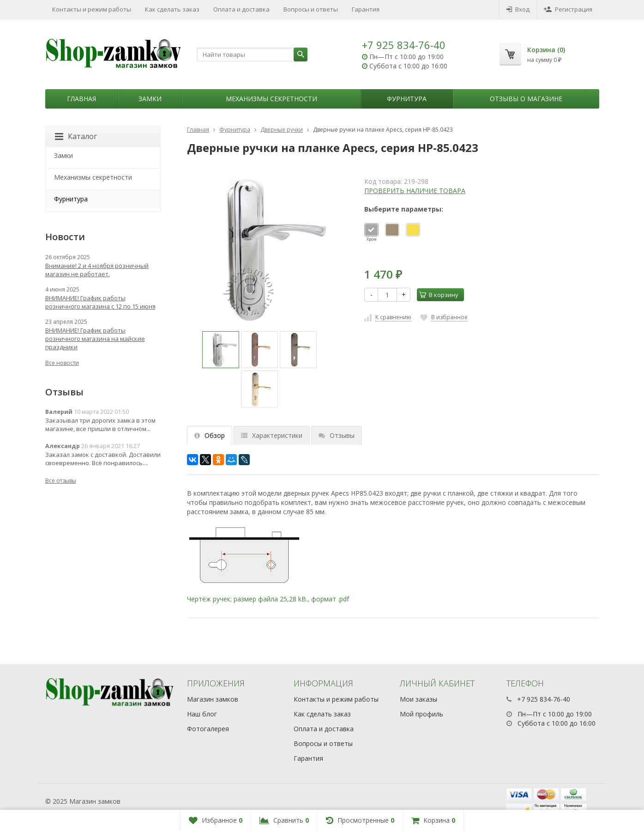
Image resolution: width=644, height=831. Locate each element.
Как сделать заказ (172, 9)
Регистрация (568, 9)
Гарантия (366, 9)
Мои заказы (418, 699)
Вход (518, 9)
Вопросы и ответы (311, 9)
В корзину (439, 295)
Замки (150, 99)
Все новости (62, 363)
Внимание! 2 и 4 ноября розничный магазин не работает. (97, 270)
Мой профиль (421, 714)
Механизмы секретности (271, 99)
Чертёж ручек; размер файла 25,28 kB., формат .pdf (268, 599)
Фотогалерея (208, 729)
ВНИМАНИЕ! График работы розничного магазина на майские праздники (95, 339)
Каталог (76, 136)
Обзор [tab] (210, 435)
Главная (81, 99)
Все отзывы (61, 481)
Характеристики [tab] (272, 435)
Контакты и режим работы (92, 9)
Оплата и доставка (241, 9)
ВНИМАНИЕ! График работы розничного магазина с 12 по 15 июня (100, 302)
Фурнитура (407, 99)
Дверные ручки (282, 130)
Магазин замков (213, 699)
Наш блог (202, 714)
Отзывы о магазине (526, 99)
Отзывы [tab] (337, 435)
